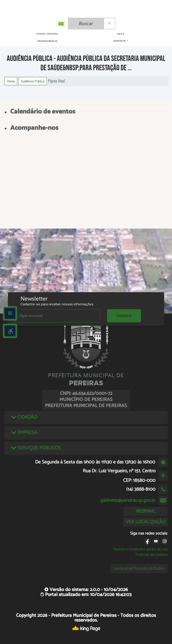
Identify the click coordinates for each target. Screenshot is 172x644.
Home (11, 81)
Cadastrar (124, 316)
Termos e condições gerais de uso (140, 549)
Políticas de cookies (152, 555)
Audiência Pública (33, 81)
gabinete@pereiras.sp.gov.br (128, 500)
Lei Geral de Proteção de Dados (139, 568)
